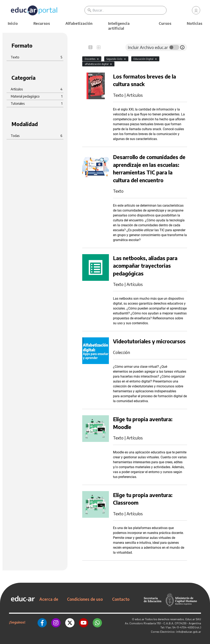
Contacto (121, 599)
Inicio (13, 23)
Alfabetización (79, 23)
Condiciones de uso (85, 599)
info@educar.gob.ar (189, 632)
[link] (196, 10)
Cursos (165, 23)
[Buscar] (129, 10)
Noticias (195, 23)
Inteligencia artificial (119, 26)
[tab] (90, 47)
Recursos (42, 23)
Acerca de (49, 599)
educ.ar (140, 619)
